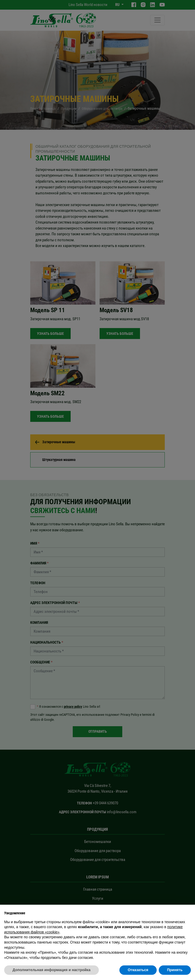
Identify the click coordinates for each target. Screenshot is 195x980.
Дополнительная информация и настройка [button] (51, 970)
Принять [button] (175, 970)
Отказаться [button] (138, 970)
